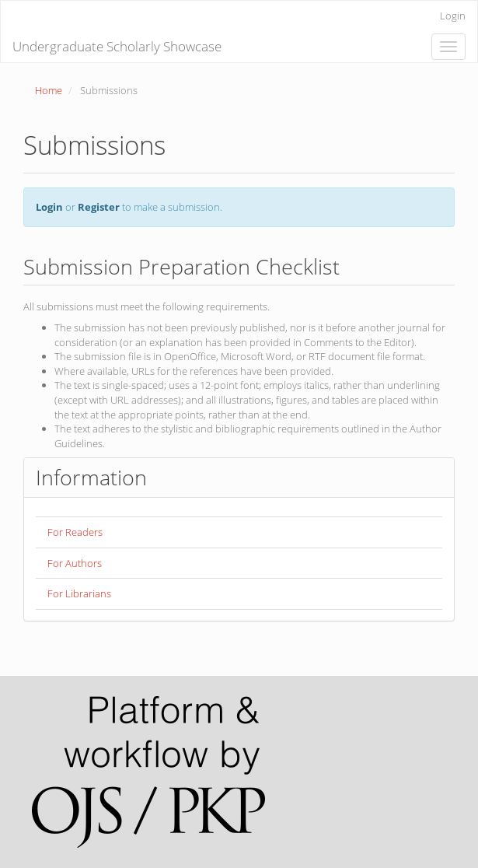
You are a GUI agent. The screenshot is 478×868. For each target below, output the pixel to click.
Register (99, 207)
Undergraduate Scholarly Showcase (117, 46)
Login (453, 16)
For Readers (75, 532)
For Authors (75, 563)
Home (49, 90)
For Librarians (79, 593)
